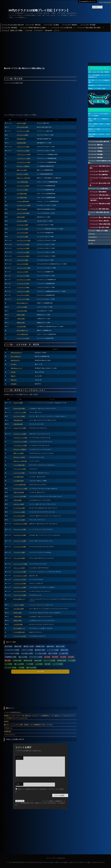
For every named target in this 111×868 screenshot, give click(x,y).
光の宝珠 (71, 657)
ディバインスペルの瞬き (23, 186)
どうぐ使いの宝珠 (41, 653)
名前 (18, 784)
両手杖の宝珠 (62, 661)
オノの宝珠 (8, 664)
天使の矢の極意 (21, 217)
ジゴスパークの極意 (22, 307)
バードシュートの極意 (22, 229)
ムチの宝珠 (39, 664)
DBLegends (49, 30)
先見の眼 (13, 372)
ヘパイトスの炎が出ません (12, 712)
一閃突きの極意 (21, 319)
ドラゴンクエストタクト (100, 68)
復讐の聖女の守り (15, 360)
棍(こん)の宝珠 (19, 664)
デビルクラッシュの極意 (23, 151)
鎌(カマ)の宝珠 (31, 668)
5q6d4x (6, 721)
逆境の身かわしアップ (17, 368)
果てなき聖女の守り (16, 356)
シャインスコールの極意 (23, 256)
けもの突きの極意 (21, 327)
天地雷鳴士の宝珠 (11, 657)
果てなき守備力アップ (22, 303)
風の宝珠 (55, 657)
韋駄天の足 (14, 380)
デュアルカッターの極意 (23, 248)
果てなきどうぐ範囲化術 (23, 166)
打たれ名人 (14, 364)
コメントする (40, 671)
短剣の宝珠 (38, 661)
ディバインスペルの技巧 (23, 338)
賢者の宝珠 (64, 650)
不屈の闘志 (14, 384)
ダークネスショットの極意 (24, 205)
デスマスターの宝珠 (36, 657)
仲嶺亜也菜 (8, 731)
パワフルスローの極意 (22, 260)
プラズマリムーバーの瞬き (24, 158)
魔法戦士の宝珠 (40, 650)
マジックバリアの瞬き (22, 190)
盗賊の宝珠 (50, 646)
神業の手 (13, 376)
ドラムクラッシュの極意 (23, 291)
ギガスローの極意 (21, 123)
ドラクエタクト (39, 30)
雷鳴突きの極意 (21, 323)
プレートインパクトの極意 (24, 268)
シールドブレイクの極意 (23, 287)
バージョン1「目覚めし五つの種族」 (13, 30)
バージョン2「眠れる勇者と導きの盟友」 (90, 28)
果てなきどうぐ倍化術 (22, 174)
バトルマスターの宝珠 (12, 650)
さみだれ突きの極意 (22, 311)
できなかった (8, 728)
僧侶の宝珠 (18, 646)
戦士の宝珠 (8, 646)
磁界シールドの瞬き (22, 170)
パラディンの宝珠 (27, 650)
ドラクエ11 (29, 30)
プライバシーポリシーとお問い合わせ (55, 858)
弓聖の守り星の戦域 (22, 209)
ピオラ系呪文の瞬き (22, 194)
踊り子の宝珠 (53, 653)
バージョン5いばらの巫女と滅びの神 (13, 25)
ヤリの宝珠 (72, 661)
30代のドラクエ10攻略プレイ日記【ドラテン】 (39, 10)
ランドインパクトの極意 (23, 276)
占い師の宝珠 (64, 653)
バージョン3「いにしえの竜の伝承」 (63, 28)
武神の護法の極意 (21, 143)
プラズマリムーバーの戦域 (24, 154)
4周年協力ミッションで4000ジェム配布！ (97, 89)
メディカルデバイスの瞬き (24, 162)
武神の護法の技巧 (21, 139)
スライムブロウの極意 (22, 264)
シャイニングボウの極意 (23, 213)
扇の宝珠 (48, 664)
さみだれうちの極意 (22, 221)
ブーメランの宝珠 (11, 668)
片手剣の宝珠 (17, 661)
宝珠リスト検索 (11, 642)
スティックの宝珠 (49, 661)
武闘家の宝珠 (40, 646)
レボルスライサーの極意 (23, 147)
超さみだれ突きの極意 (22, 127)
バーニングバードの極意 (23, 252)
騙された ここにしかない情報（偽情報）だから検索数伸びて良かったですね (28, 725)
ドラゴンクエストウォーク (100, 110)
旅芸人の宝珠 (60, 646)
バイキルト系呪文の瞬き (23, 201)
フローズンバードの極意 (23, 244)
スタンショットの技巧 (22, 272)
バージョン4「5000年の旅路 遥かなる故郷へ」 (35, 28)
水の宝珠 (63, 657)
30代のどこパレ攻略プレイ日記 (87, 862)
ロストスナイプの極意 (22, 135)
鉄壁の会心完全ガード (17, 353)
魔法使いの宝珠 (29, 646)
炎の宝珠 (47, 657)
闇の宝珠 (8, 661)
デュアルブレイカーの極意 (24, 241)
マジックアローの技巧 (22, 233)
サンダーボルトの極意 (22, 225)
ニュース (57, 30)
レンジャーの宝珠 (53, 650)
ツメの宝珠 (30, 664)
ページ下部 (32, 115)
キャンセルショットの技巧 (24, 280)
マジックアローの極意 (22, 237)
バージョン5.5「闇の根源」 (10, 28)
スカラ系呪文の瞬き (22, 198)
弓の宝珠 (21, 668)
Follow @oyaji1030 (105, 2)
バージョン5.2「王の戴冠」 (52, 25)
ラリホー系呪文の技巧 (22, 334)
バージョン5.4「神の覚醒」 (88, 25)
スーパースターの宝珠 (12, 653)
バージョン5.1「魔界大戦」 (34, 25)
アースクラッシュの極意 (23, 131)
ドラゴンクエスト (10, 735)
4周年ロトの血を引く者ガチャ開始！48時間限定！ (99, 72)
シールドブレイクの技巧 (23, 284)
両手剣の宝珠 (28, 661)
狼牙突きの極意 (21, 315)
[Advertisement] (56, 46)
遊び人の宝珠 (23, 657)
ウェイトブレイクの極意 (23, 299)
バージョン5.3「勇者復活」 (70, 25)
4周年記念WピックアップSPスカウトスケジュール (99, 85)
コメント (19, 758)
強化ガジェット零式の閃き (24, 178)
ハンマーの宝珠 (58, 664)
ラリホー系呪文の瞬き (22, 182)
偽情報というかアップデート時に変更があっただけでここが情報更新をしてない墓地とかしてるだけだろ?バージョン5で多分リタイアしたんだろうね (40, 717)
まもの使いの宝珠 (27, 653)
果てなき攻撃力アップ (22, 330)
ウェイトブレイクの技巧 (23, 295)
